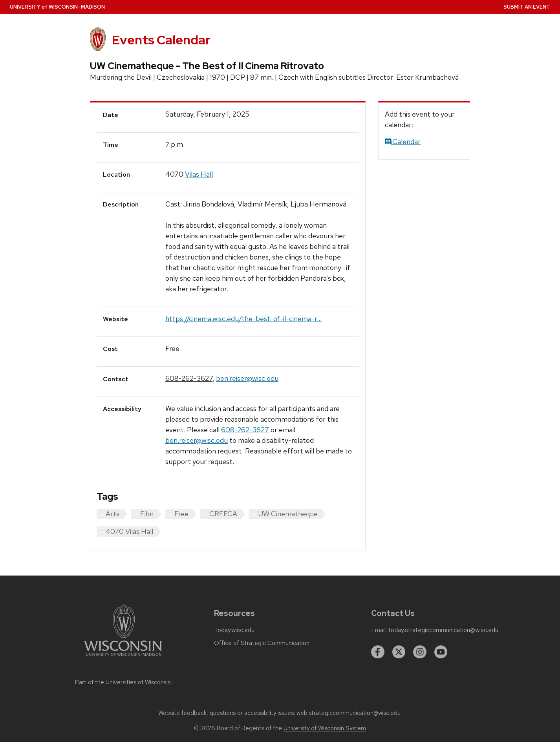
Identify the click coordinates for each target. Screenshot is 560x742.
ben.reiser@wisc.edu (247, 378)
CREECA (223, 514)
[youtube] (441, 652)
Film (147, 514)
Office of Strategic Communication (262, 643)
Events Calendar (161, 40)
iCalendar (403, 142)
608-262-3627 (189, 378)
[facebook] (378, 652)
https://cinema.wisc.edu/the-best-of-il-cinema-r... (243, 319)
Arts (113, 514)
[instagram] (420, 652)
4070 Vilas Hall (129, 531)
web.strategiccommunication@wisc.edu (349, 713)
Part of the (123, 682)
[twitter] (399, 652)
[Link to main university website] (123, 657)
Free (181, 514)
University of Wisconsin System (325, 728)
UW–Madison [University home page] (57, 7)
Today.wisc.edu (234, 630)
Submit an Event (527, 7)
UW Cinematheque (288, 514)
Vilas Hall (199, 174)
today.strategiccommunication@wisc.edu (443, 630)
